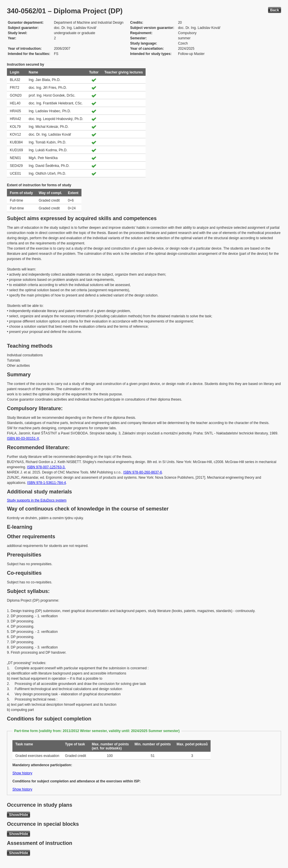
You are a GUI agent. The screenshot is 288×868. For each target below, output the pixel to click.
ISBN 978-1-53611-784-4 (47, 483)
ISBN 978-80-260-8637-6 (143, 472)
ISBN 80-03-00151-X (23, 438)
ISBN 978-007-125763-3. (46, 467)
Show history (22, 773)
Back (275, 10)
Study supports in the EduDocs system (37, 500)
